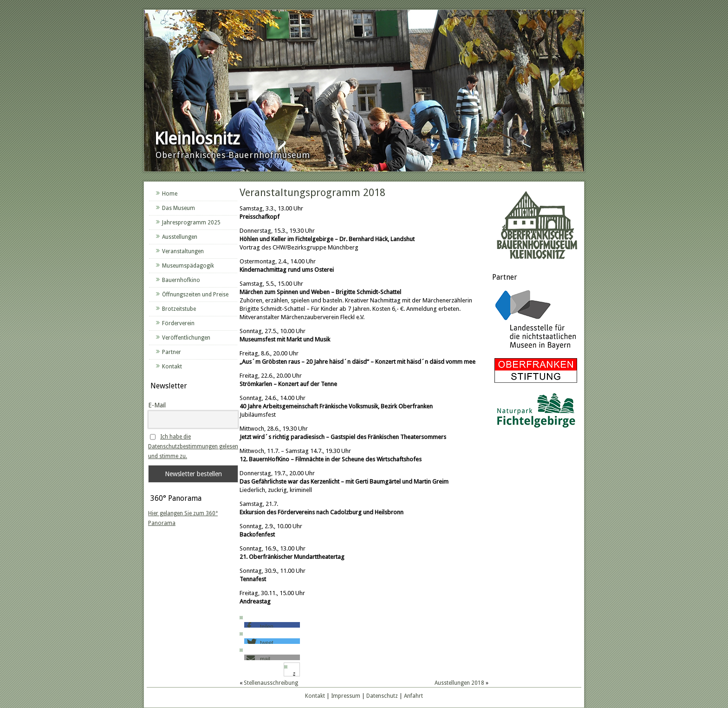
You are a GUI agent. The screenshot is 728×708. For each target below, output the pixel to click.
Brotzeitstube (179, 309)
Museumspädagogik (188, 266)
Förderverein (178, 323)
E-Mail (157, 405)
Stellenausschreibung (271, 683)
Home (170, 194)
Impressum (346, 696)
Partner (172, 352)
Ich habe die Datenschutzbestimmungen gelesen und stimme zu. (193, 446)
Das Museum (179, 208)
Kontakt (172, 367)
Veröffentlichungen (186, 338)
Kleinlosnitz (197, 139)
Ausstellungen (180, 237)
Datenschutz (382, 696)
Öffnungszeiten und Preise (195, 295)
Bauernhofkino (181, 280)
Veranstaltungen (183, 251)
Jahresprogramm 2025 (191, 223)
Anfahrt (413, 696)
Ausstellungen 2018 (459, 683)
